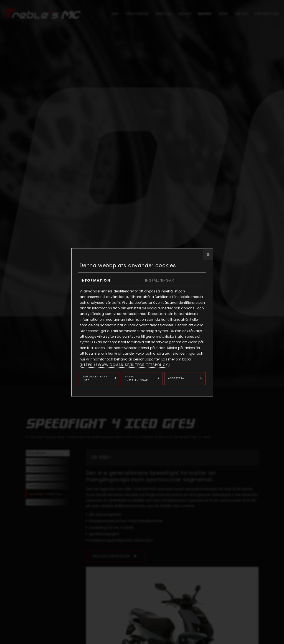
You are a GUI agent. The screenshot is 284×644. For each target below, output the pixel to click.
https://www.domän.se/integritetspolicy (125, 365)
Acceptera (176, 379)
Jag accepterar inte (95, 378)
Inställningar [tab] (160, 280)
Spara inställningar (137, 378)
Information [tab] (95, 280)
